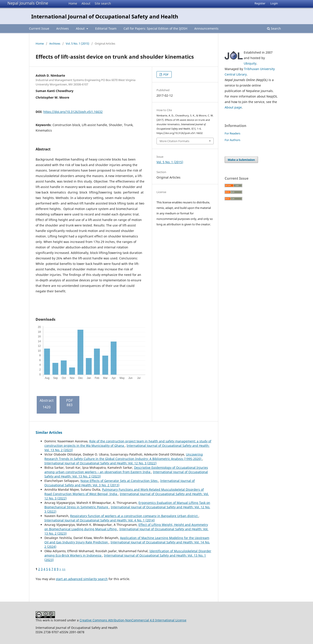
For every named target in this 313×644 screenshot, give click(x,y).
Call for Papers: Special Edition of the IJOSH (155, 28)
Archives (63, 28)
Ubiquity (250, 63)
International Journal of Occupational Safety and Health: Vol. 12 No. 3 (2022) (100, 463)
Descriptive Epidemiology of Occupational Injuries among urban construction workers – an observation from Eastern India (126, 470)
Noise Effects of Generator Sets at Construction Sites (119, 481)
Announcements (206, 28)
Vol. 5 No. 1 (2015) (77, 43)
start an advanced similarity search (82, 579)
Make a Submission (241, 160)
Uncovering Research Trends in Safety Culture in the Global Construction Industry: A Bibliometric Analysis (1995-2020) (124, 457)
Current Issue (39, 28)
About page (233, 107)
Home (73, 3)
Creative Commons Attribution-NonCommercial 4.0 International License (133, 620)
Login (274, 3)
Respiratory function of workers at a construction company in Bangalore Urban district (134, 516)
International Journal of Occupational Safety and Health (105, 16)
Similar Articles (49, 432)
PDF (166, 74)
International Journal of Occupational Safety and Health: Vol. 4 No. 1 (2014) (100, 520)
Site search (103, 3)
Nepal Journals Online (28, 3)
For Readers (232, 133)
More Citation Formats (174, 141)
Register (260, 3)
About (86, 3)
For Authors (232, 140)
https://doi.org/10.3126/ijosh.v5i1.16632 (73, 112)
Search (274, 28)
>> (64, 569)
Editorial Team (106, 28)
